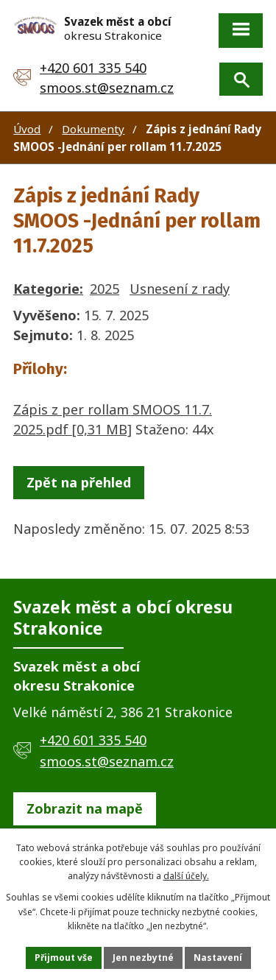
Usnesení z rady (180, 289)
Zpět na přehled (79, 482)
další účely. (186, 876)
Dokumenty (93, 129)
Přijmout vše (64, 958)
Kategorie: (48, 289)
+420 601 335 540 (93, 68)
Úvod (27, 129)
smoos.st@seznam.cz (107, 88)
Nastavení (218, 958)
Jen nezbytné (143, 958)
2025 (105, 289)
